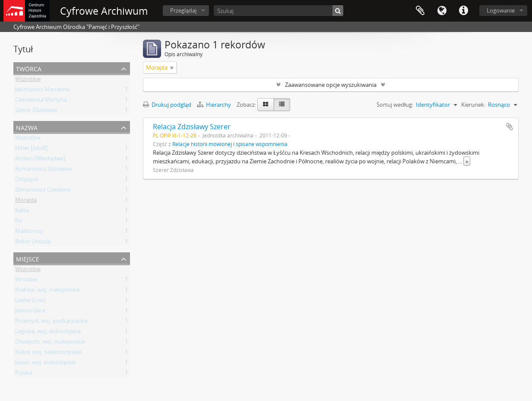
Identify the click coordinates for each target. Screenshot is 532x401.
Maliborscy (29, 232)
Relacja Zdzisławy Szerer (192, 127)
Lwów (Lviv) (30, 302)
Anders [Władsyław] (40, 160)
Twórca (29, 68)
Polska (24, 374)
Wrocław (26, 281)
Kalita (22, 212)
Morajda (26, 201)
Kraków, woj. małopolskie (47, 291)
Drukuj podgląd (167, 105)
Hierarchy (215, 105)
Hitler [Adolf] (31, 150)
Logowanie (501, 10)
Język (442, 11)
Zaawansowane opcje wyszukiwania (331, 85)
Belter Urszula (33, 243)
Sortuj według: (395, 105)
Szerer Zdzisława (36, 111)
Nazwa (27, 127)
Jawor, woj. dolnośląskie (45, 364)
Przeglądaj (183, 10)
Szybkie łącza (463, 11)
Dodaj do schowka (510, 127)
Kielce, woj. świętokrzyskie (48, 353)
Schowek (420, 11)
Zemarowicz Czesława (43, 191)
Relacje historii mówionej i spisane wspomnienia (230, 144)
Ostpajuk (27, 181)
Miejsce (28, 258)
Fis (19, 222)
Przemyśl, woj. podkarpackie (51, 322)
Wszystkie (28, 80)
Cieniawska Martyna (41, 101)
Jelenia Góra (30, 312)
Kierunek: (473, 105)
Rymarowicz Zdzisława (44, 170)
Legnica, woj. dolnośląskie (48, 333)
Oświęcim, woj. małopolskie (50, 343)
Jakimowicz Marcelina (42, 91)
